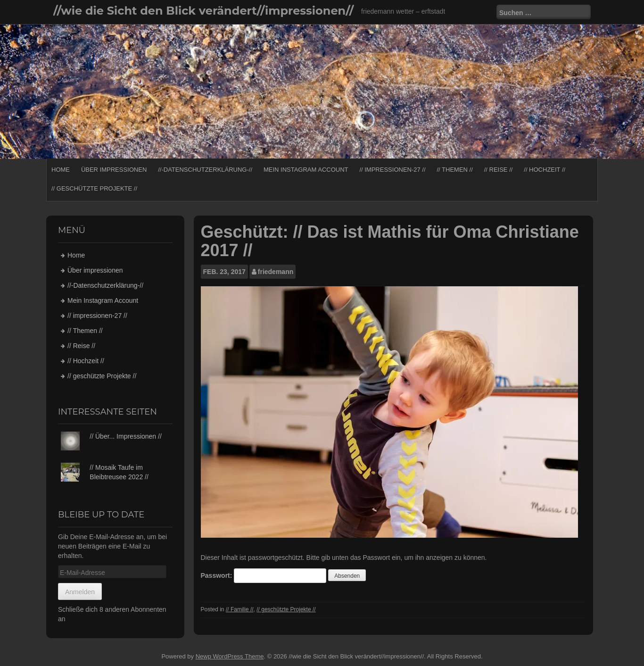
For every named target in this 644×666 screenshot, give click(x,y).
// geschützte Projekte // (94, 188)
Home (61, 170)
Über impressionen (114, 170)
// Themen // (454, 170)
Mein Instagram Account (306, 170)
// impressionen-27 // (392, 170)
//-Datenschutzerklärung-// (205, 170)
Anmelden (80, 592)
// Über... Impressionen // (126, 436)
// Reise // (499, 170)
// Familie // (240, 609)
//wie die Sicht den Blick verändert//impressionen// (203, 11)
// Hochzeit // (545, 170)
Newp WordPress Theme (230, 656)
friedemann (276, 272)
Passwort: (264, 576)
